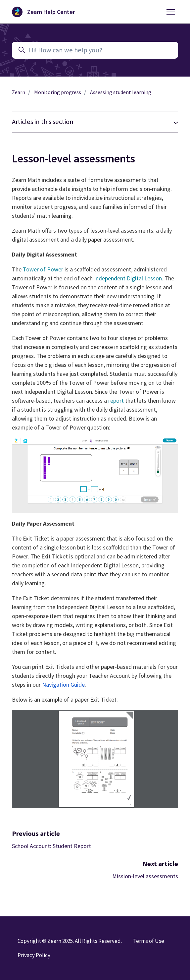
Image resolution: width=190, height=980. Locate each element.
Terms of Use (149, 941)
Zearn (19, 92)
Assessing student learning (121, 92)
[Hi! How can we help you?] (95, 50)
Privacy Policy (34, 955)
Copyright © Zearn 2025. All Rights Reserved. (70, 941)
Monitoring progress (58, 92)
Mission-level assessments (145, 876)
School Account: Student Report (51, 846)
